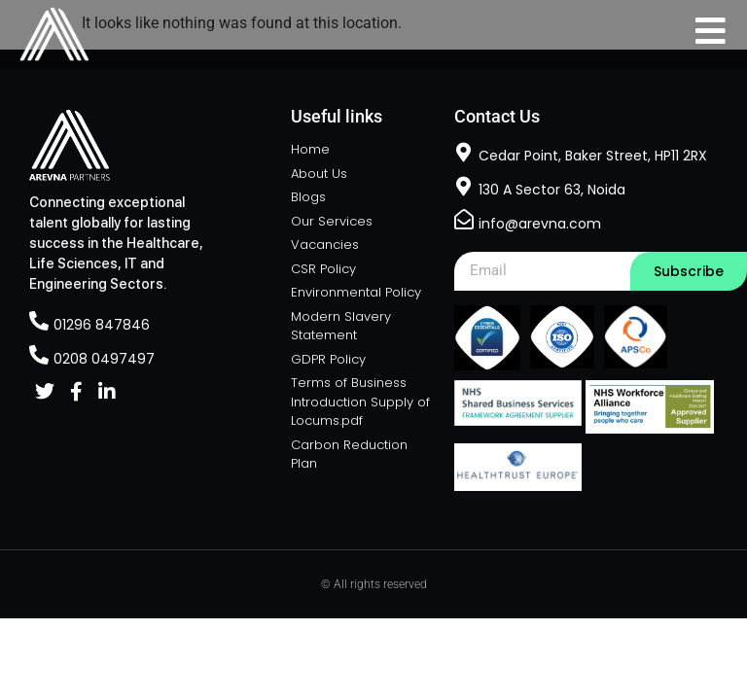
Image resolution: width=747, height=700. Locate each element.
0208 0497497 (104, 359)
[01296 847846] (39, 321)
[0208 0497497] (39, 355)
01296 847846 (102, 325)
